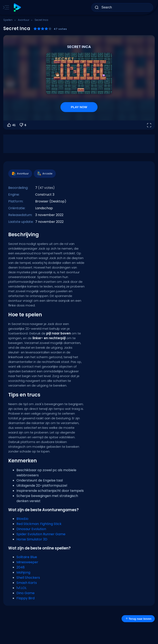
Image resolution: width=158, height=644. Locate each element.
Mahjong (23, 572)
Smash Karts (27, 583)
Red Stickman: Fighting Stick (39, 524)
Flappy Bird (26, 598)
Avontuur (24, 20)
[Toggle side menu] (5, 7)
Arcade (45, 174)
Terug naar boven (138, 619)
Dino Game (26, 593)
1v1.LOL (21, 588)
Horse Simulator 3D (32, 539)
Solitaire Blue (27, 557)
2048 (21, 567)
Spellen (8, 20)
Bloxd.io (22, 519)
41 (11, 125)
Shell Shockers (28, 578)
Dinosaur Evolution (31, 529)
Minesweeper (27, 562)
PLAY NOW (79, 107)
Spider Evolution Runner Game (41, 534)
